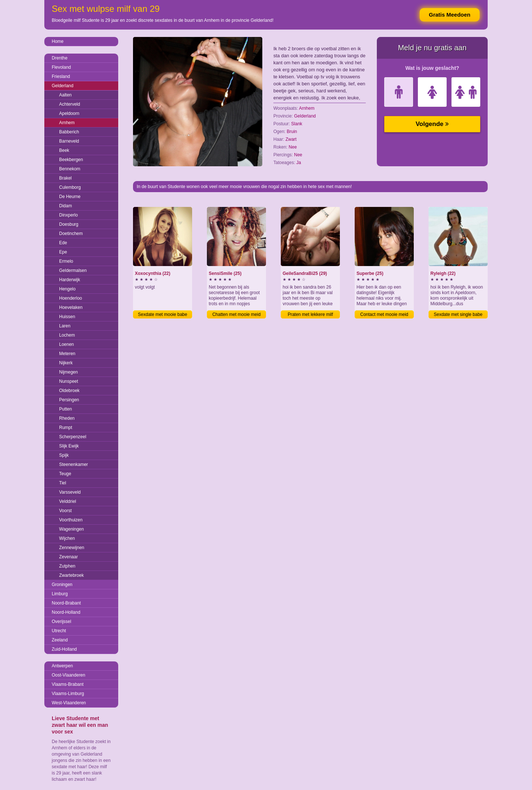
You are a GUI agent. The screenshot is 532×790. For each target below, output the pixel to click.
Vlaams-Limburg (68, 694)
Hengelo (67, 289)
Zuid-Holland (64, 649)
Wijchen (67, 538)
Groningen (62, 585)
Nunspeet (69, 381)
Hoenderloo (71, 298)
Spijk (64, 455)
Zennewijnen (72, 548)
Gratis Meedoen (450, 15)
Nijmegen (69, 372)
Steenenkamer (74, 464)
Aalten (65, 95)
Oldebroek (69, 391)
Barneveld (69, 141)
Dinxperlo (69, 215)
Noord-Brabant (66, 603)
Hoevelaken (71, 307)
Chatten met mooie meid (237, 314)
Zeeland (60, 640)
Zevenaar (69, 557)
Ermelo (66, 261)
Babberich (69, 132)
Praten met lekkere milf (311, 314)
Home (58, 41)
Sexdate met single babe (458, 314)
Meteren (67, 354)
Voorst (65, 511)
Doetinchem (71, 234)
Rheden (67, 418)
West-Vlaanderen (69, 703)
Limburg (60, 594)
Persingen (69, 400)
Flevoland (61, 67)
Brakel (65, 178)
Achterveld (70, 104)
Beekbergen (71, 160)
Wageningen (71, 529)
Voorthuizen (71, 520)
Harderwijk (70, 280)
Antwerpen (62, 666)
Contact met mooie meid (384, 314)
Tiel (63, 483)
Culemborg (70, 187)
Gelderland (63, 86)
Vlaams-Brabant (68, 684)
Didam (66, 206)
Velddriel (68, 501)
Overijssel (62, 622)
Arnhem (67, 123)
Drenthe (60, 58)
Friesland (61, 76)
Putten (66, 409)
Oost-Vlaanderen (69, 675)
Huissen (67, 317)
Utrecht (59, 631)
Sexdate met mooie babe (162, 314)
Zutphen (67, 566)
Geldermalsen (73, 270)
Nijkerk (66, 363)
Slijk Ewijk (69, 446)
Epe (63, 252)
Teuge (65, 474)
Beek (64, 150)
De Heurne (70, 197)
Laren (65, 326)
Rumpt (66, 428)
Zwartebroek (71, 575)
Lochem (67, 335)
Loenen (66, 344)
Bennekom (70, 169)
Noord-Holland (66, 612)
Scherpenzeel (73, 437)
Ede (63, 243)
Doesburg (69, 224)
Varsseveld (70, 492)
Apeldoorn (69, 113)
